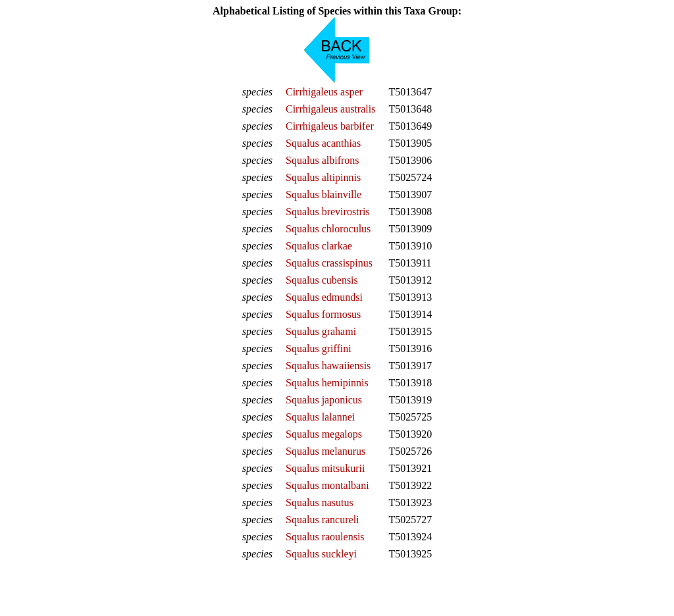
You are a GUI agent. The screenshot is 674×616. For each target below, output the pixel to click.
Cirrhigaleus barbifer (330, 126)
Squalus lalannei (320, 417)
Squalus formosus (323, 314)
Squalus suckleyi (321, 554)
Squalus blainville (324, 194)
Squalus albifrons (323, 160)
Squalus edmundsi (324, 297)
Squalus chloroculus (328, 229)
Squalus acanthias (323, 143)
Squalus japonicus (324, 400)
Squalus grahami (321, 331)
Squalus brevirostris (328, 212)
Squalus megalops (324, 434)
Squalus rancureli (323, 520)
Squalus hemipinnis (327, 383)
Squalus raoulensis (325, 537)
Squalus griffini (319, 348)
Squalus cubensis (322, 280)
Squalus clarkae (319, 246)
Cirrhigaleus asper (324, 92)
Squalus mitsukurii (325, 468)
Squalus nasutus (320, 502)
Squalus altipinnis (323, 177)
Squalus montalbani (327, 485)
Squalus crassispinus (329, 263)
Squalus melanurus (325, 451)
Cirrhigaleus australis (330, 109)
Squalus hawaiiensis (328, 366)
